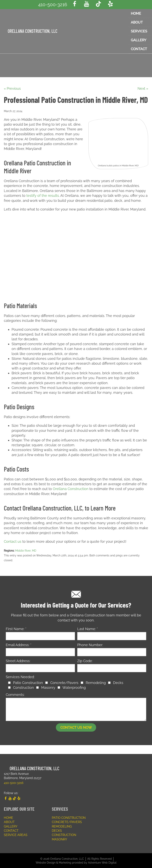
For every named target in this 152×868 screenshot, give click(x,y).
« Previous (12, 88)
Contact (11, 830)
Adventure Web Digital (102, 862)
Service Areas (16, 835)
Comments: (15, 694)
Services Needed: (20, 677)
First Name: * (16, 628)
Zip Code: (85, 660)
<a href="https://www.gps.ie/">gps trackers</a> (76, 254)
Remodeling (62, 826)
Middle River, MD (26, 550)
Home (8, 817)
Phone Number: (90, 644)
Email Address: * (19, 644)
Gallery (11, 826)
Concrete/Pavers (67, 822)
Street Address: (18, 660)
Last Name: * (88, 628)
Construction (64, 835)
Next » (143, 88)
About (9, 822)
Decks (57, 830)
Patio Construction (69, 817)
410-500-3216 (53, 4)
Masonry (59, 839)
